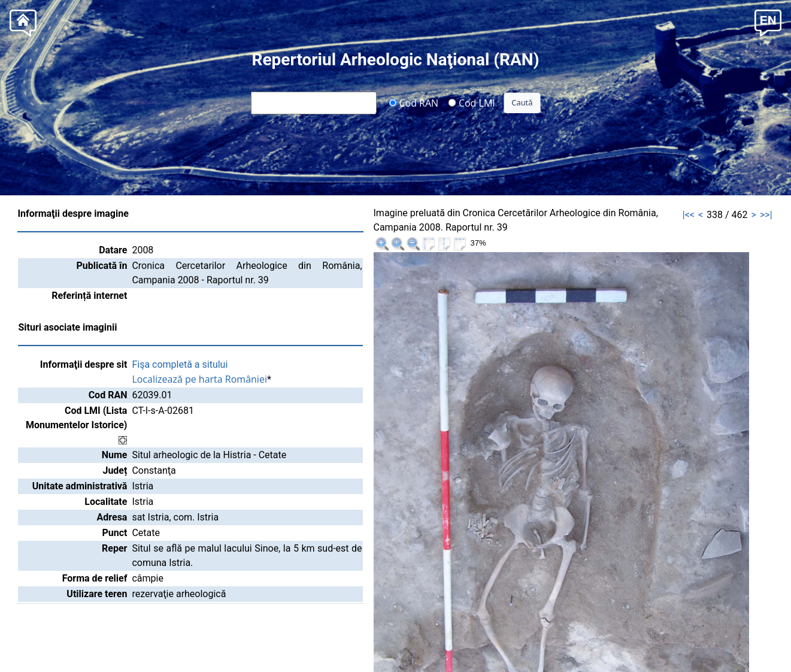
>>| (766, 215)
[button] (768, 22)
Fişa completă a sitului (180, 364)
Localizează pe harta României (199, 379)
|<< (689, 215)
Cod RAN (413, 102)
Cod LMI (472, 102)
